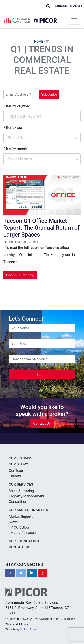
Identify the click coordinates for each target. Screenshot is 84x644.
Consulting (17, 502)
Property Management (27, 496)
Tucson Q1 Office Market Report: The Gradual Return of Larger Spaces (41, 228)
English (61, 6)
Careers (15, 476)
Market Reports (21, 517)
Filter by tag (13, 128)
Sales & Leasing (21, 491)
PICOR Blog (20, 527)
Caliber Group (29, 629)
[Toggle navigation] (74, 20)
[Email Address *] (21, 95)
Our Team (16, 471)
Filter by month (15, 149)
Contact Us (42, 423)
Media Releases (23, 533)
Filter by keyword (17, 106)
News (13, 522)
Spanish (76, 6)
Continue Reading (20, 275)
